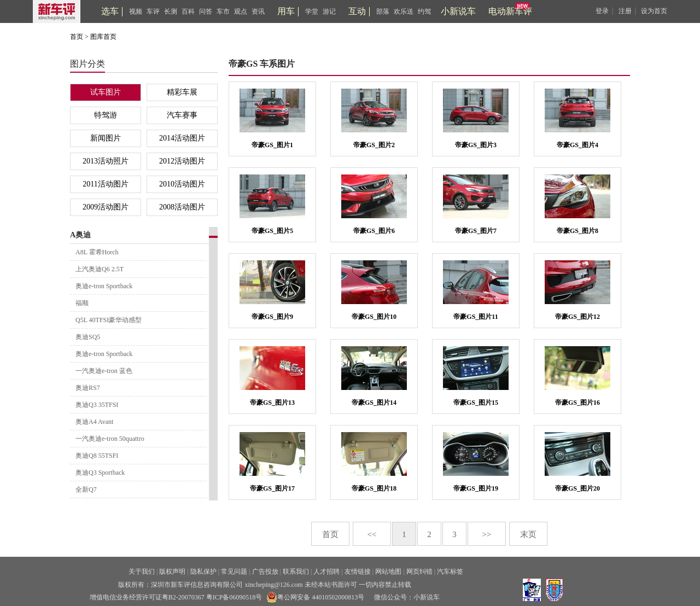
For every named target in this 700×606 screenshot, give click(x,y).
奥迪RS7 (88, 388)
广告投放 (265, 572)
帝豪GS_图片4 (577, 145)
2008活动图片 (182, 207)
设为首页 (654, 11)
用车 (286, 11)
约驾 (424, 11)
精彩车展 (182, 92)
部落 (383, 11)
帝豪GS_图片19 (476, 488)
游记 (329, 11)
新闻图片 (106, 138)
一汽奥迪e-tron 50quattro (110, 439)
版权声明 (172, 572)
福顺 (82, 303)
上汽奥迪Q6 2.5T (100, 269)
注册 (625, 11)
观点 (241, 11)
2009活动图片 (106, 207)
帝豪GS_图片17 (272, 488)
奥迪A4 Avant (94, 422)
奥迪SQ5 (88, 337)
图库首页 (103, 37)
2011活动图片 (105, 184)
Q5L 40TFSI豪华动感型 (109, 320)
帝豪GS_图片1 (272, 145)
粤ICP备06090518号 (234, 597)
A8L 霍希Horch (97, 252)
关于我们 (142, 572)
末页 (528, 534)
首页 (77, 37)
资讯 (258, 11)
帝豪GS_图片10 (374, 317)
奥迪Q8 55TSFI (97, 456)
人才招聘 (326, 572)
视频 (136, 11)
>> (487, 534)
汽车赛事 (182, 115)
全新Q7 (86, 490)
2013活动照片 (106, 161)
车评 (153, 11)
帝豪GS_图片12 (577, 317)
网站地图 (388, 572)
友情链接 (358, 572)
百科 (188, 11)
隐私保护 (203, 572)
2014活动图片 (182, 138)
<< (372, 534)
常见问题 (234, 572)
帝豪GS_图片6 (374, 231)
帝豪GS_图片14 (374, 403)
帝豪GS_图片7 (476, 231)
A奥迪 (80, 235)
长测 (171, 11)
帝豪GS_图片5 (272, 231)
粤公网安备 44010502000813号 (315, 597)
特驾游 (106, 115)
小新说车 (458, 11)
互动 (357, 11)
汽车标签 (450, 572)
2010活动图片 (182, 184)
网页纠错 (419, 572)
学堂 (312, 11)
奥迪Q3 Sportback (100, 473)
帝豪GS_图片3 (476, 145)
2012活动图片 (182, 161)
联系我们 (296, 572)
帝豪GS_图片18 (374, 488)
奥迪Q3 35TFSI (97, 405)
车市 (223, 11)
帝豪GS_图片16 (577, 403)
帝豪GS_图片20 (577, 488)
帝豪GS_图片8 (577, 231)
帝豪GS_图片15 (476, 403)
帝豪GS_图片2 (374, 145)
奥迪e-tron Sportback (104, 286)
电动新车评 (510, 11)
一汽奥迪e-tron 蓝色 (104, 371)
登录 (602, 11)
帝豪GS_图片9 (272, 317)
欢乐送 (404, 11)
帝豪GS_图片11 (476, 317)
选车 (110, 11)
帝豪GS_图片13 (272, 403)
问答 (206, 11)
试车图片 (106, 92)
